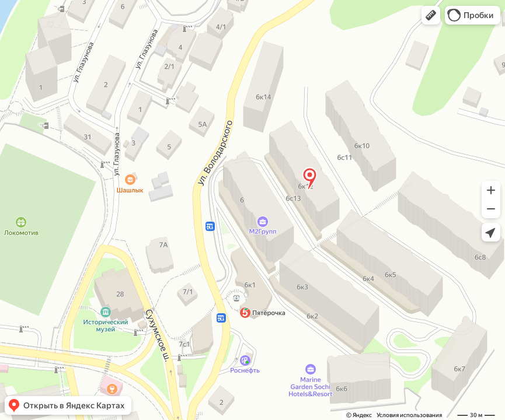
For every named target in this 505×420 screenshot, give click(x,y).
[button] (431, 15)
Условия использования (409, 415)
